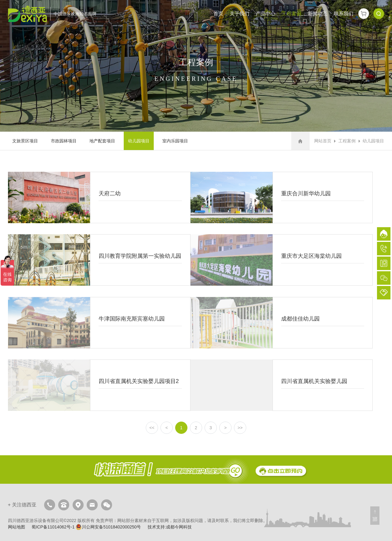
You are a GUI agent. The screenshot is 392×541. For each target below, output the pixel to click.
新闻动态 (318, 14)
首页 (218, 14)
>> (240, 428)
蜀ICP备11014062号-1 (53, 527)
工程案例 (292, 14)
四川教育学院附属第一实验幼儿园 (99, 260)
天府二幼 (99, 197)
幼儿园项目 (139, 141)
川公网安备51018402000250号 (108, 527)
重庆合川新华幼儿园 (282, 197)
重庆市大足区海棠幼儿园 (282, 260)
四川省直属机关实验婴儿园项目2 (99, 385)
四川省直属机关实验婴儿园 (282, 385)
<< (152, 428)
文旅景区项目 (25, 141)
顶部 (375, 519)
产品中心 (266, 14)
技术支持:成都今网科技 (170, 527)
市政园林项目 (64, 141)
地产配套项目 (102, 141)
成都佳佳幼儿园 (282, 323)
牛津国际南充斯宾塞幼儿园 (99, 323)
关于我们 (239, 14)
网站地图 (17, 527)
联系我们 (344, 14)
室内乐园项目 (175, 141)
